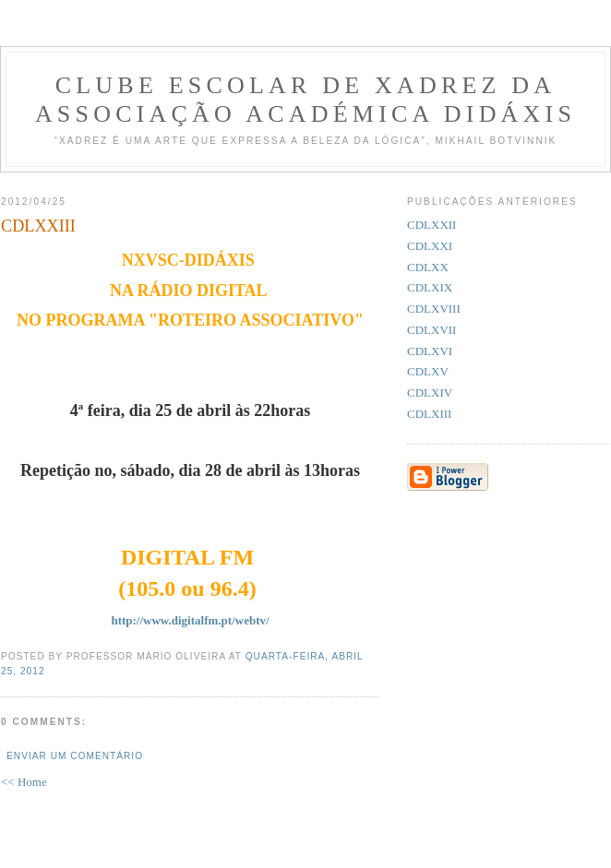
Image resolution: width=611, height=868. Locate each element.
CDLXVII (431, 330)
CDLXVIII (434, 309)
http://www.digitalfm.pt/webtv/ (190, 620)
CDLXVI (430, 351)
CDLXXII (431, 225)
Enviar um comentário (75, 756)
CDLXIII (429, 414)
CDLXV (428, 371)
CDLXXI (430, 246)
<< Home (24, 782)
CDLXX (428, 267)
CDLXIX (430, 287)
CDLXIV (430, 392)
